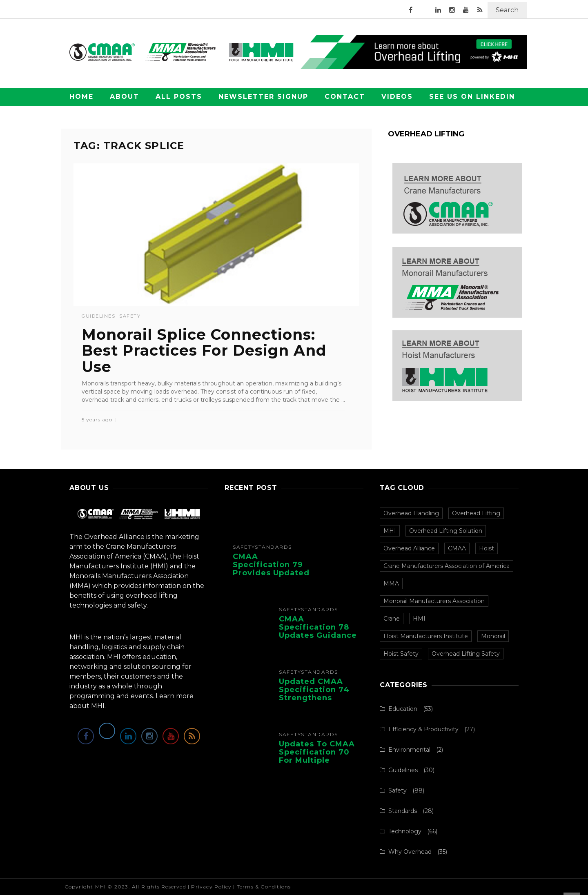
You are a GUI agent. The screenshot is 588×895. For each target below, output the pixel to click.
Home (81, 97)
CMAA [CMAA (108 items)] (457, 548)
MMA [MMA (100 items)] (391, 583)
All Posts (179, 97)
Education (403, 709)
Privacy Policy (211, 887)
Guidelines (98, 316)
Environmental (409, 750)
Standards (273, 547)
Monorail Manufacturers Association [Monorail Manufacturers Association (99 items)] (434, 601)
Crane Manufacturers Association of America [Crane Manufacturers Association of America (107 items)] (447, 566)
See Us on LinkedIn (472, 97)
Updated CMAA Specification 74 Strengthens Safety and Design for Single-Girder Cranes (319, 702)
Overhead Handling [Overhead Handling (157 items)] (411, 513)
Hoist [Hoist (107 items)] (487, 548)
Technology (405, 831)
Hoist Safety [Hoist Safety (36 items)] (401, 654)
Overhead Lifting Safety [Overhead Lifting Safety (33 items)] (466, 654)
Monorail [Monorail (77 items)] (493, 636)
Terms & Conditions (264, 887)
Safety (130, 316)
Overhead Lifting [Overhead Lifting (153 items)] (476, 513)
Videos (397, 97)
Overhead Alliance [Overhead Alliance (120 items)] (409, 548)
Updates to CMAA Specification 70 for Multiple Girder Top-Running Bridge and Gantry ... (317, 764)
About (125, 97)
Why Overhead (410, 852)
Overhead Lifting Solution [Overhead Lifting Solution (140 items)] (446, 531)
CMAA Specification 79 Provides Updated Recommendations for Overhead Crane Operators (273, 577)
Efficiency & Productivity (423, 729)
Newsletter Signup (263, 97)
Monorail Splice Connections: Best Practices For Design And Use (204, 351)
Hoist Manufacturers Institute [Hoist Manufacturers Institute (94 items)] (426, 636)
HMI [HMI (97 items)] (419, 619)
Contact (345, 97)
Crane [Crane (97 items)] (392, 619)
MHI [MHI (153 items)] (390, 531)
